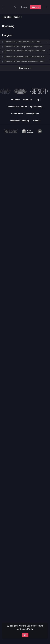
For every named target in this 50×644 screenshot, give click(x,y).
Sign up (35, 7)
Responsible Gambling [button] (19, 121)
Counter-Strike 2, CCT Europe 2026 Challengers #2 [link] (23, 47)
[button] (25, 42)
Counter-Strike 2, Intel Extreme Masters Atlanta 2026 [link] (24, 62)
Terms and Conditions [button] (17, 107)
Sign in (24, 7)
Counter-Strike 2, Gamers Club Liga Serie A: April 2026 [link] (24, 57)
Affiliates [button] (37, 121)
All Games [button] (16, 100)
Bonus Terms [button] (17, 114)
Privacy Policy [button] (32, 114)
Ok (25, 635)
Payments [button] (28, 100)
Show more (25, 68)
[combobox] (45, 7)
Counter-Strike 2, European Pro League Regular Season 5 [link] (25, 52)
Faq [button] (37, 100)
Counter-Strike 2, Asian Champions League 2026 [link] (23, 42)
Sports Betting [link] (36, 107)
